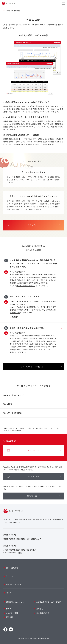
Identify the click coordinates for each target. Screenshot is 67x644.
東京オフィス (9, 535)
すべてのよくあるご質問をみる (32, 367)
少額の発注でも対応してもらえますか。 (27, 328)
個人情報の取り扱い (44, 613)
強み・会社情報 (12, 568)
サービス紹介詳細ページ (26, 286)
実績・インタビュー (14, 584)
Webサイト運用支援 (13, 11)
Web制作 (8, 404)
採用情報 (9, 617)
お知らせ (40, 609)
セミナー (10, 593)
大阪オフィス (9, 546)
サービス (6, 430)
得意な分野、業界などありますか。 (26, 296)
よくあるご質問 (23, 477)
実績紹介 (15, 317)
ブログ (9, 609)
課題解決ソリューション (15, 602)
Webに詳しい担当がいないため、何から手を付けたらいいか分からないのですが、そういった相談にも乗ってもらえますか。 (33, 263)
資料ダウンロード (24, 496)
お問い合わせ (23, 225)
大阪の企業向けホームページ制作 (49, 602)
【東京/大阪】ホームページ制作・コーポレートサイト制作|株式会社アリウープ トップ (31, 428)
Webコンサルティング (14, 395)
